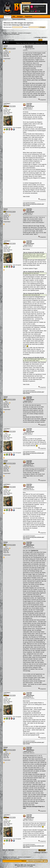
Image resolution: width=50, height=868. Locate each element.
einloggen (20, 23)
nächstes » (44, 37)
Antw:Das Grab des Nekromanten (30, 105)
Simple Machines (31, 865)
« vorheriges (37, 37)
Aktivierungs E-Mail (17, 25)
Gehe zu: (24, 861)
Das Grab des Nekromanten (29, 47)
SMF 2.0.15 (17, 865)
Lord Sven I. (7, 104)
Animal (5, 46)
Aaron (31, 866)
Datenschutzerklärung (19, 19)
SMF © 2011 (24, 865)
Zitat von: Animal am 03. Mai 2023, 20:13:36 (34, 252)
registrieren (30, 23)
